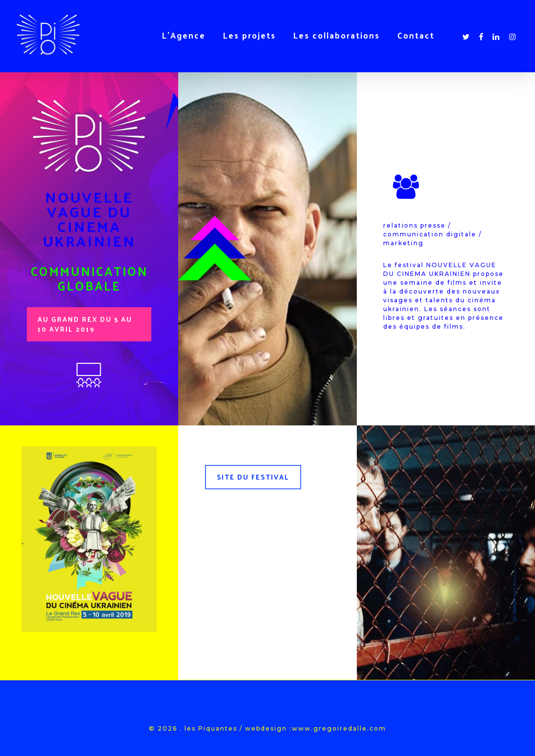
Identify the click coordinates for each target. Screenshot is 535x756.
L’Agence (184, 35)
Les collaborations (337, 35)
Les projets (249, 35)
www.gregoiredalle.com (339, 728)
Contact (416, 35)
